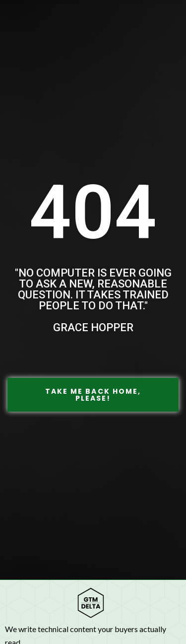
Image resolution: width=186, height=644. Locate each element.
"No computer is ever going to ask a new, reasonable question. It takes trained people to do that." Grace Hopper (93, 300)
